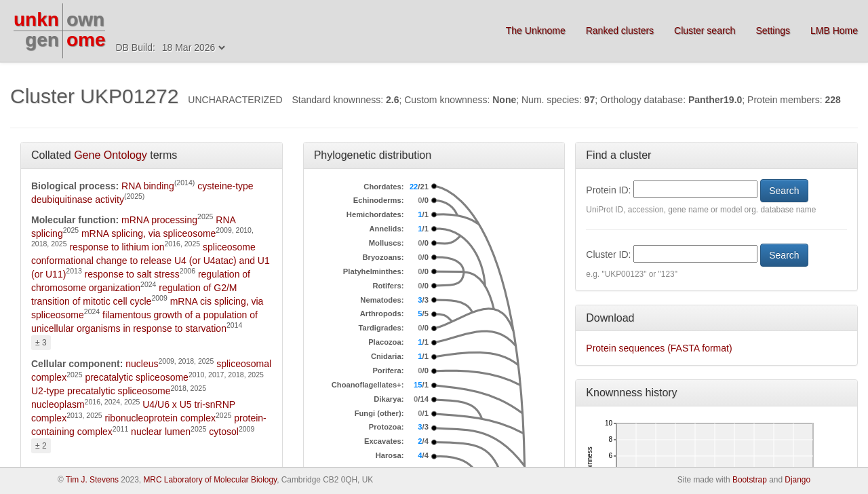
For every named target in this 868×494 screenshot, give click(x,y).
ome (86, 40)
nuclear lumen (161, 432)
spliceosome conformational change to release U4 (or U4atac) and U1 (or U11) (151, 261)
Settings (773, 31)
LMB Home (834, 31)
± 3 (41, 343)
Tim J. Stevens (92, 480)
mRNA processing (159, 220)
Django (797, 480)
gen (42, 40)
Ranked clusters (620, 31)
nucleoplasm (58, 404)
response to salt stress (132, 274)
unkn (36, 19)
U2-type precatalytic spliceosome (101, 391)
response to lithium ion (117, 247)
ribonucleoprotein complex (160, 418)
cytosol (224, 432)
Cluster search (705, 31)
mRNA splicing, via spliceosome (149, 233)
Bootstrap (750, 480)
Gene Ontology (111, 155)
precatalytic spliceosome (137, 377)
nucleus (142, 364)
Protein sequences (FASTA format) (659, 348)
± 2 (41, 446)
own (85, 19)
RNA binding (148, 186)
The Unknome (536, 31)
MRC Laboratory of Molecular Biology (210, 480)
